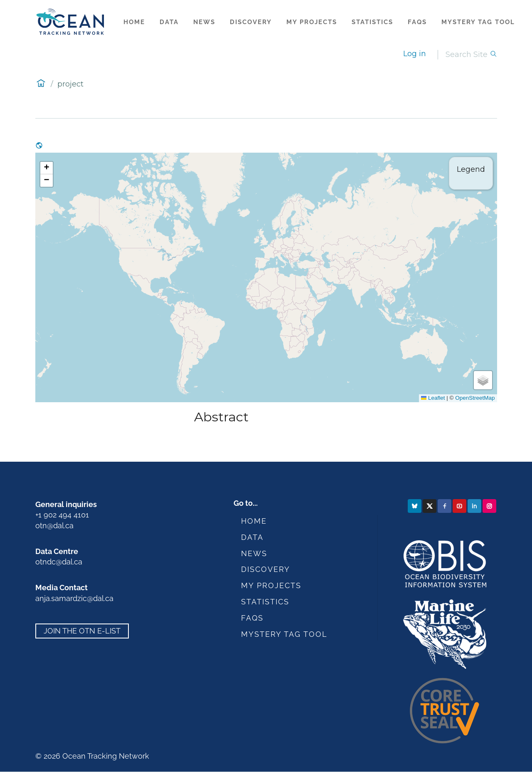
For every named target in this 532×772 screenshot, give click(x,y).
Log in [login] (415, 54)
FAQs (417, 22)
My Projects (312, 22)
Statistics (372, 22)
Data (169, 22)
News (204, 22)
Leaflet (433, 398)
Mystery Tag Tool (478, 22)
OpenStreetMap (475, 398)
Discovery (251, 22)
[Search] (468, 55)
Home (134, 22)
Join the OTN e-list (82, 631)
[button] (47, 168)
